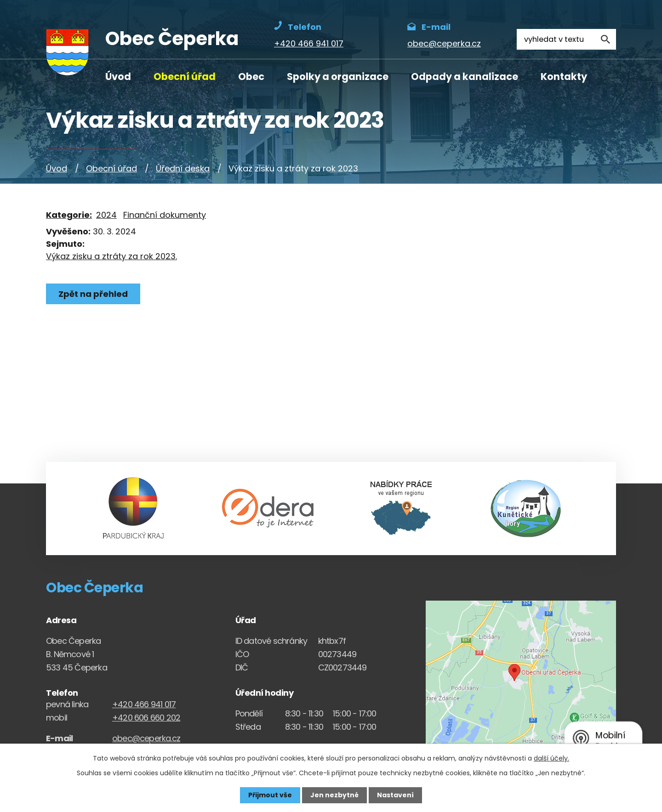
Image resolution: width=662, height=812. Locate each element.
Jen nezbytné (334, 795)
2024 (106, 215)
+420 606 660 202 (146, 718)
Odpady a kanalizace (465, 77)
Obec (251, 77)
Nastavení (395, 795)
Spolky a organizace (338, 77)
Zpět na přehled (93, 294)
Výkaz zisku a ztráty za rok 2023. (111, 256)
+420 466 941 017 (144, 704)
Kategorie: (69, 215)
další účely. (551, 758)
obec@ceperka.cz (146, 738)
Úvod (118, 77)
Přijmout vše (270, 795)
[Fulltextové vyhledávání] (566, 39)
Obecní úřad (185, 77)
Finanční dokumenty (165, 215)
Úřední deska (183, 168)
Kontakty (564, 77)
